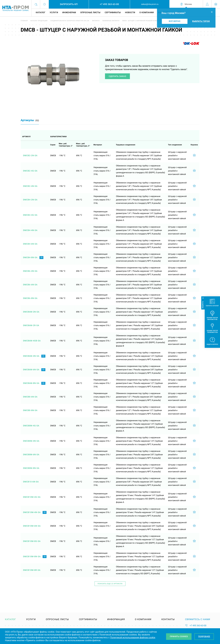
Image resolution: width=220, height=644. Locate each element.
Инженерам (69, 13)
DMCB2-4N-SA (30, 186)
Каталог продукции (39, 21)
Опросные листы (90, 13)
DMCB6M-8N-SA (31, 383)
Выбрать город (201, 21)
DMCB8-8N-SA (30, 410)
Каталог (41, 13)
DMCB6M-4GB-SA (32, 341)
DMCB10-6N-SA (31, 482)
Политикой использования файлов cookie (133, 637)
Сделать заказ (117, 76)
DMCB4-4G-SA (30, 215)
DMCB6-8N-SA (30, 298)
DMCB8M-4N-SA (31, 441)
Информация (116, 619)
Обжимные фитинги (111, 21)
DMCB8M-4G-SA (31, 426)
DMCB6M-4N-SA (31, 356)
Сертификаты (113, 13)
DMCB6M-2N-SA (31, 312)
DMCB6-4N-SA (30, 271)
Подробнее (204, 637)
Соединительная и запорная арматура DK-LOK (70, 21)
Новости (130, 13)
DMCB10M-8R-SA (32, 570)
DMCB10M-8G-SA (32, 541)
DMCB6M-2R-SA (31, 326)
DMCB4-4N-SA (30, 230)
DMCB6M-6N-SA (31, 370)
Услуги (54, 13)
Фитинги (96, 21)
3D (41, 258)
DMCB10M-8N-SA (32, 557)
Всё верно (175, 21)
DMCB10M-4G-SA (32, 497)
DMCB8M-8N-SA (31, 468)
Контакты (168, 619)
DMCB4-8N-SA (30, 258)
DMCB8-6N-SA (30, 397)
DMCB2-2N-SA (30, 156)
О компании (147, 13)
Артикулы (30, 120)
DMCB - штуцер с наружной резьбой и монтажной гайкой (147, 21)
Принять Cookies (179, 637)
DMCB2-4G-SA (30, 171)
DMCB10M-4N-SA (32, 512)
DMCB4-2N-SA (30, 200)
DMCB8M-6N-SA (31, 455)
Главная (24, 21)
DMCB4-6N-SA (30, 244)
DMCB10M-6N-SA (32, 526)
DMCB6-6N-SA (30, 285)
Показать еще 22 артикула (110, 584)
